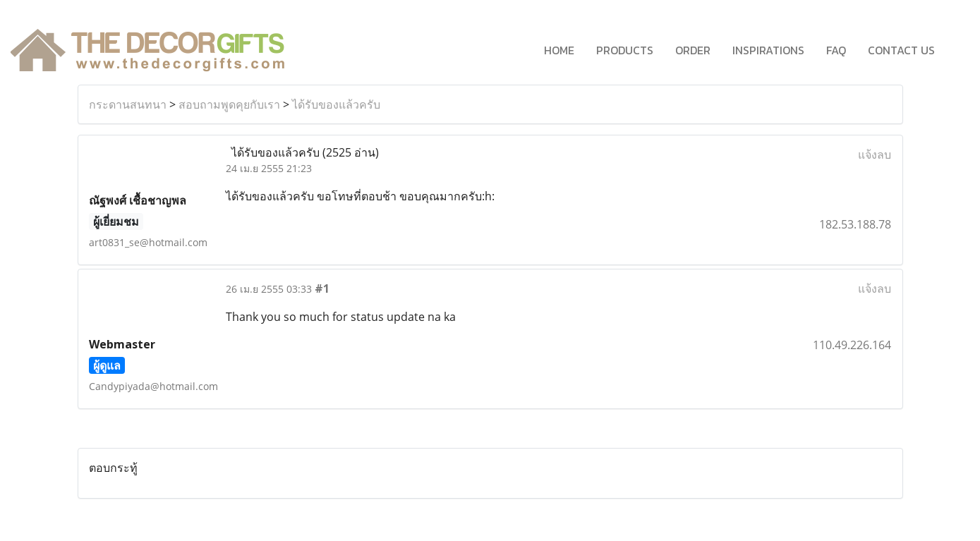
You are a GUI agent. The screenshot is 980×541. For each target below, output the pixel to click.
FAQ (836, 50)
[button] (958, 50)
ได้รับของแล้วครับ (336, 104)
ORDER (693, 50)
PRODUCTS (625, 50)
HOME (559, 50)
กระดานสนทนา (128, 104)
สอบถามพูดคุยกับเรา (229, 104)
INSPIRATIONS (768, 50)
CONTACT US (901, 50)
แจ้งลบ (875, 154)
